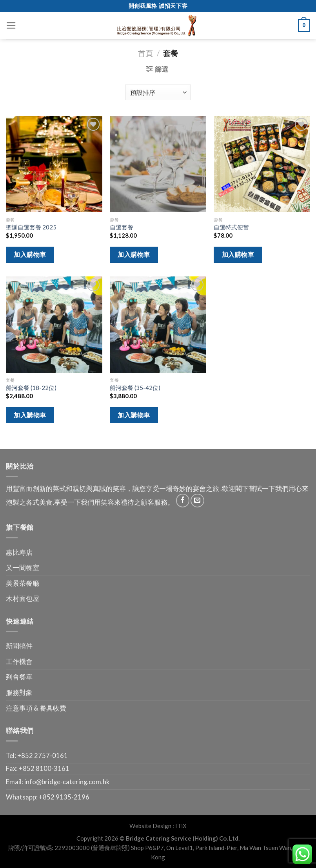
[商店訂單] (158, 92)
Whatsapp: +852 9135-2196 (48, 797)
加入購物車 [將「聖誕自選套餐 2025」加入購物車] (30, 254)
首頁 (145, 53)
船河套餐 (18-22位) (31, 388)
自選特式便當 (231, 227)
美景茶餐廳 (23, 583)
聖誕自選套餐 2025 (31, 227)
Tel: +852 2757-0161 (37, 756)
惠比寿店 (19, 552)
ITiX (181, 826)
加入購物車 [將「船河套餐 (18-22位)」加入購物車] (30, 415)
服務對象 (19, 693)
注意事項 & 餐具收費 (36, 708)
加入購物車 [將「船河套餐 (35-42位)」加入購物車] (134, 415)
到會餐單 (19, 677)
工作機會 (19, 662)
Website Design (150, 826)
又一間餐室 (23, 568)
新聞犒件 (19, 646)
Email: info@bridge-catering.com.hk (58, 782)
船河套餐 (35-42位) (135, 388)
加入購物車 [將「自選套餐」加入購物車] (134, 254)
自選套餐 (122, 227)
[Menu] (11, 25)
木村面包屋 (23, 599)
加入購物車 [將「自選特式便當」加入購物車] (238, 254)
